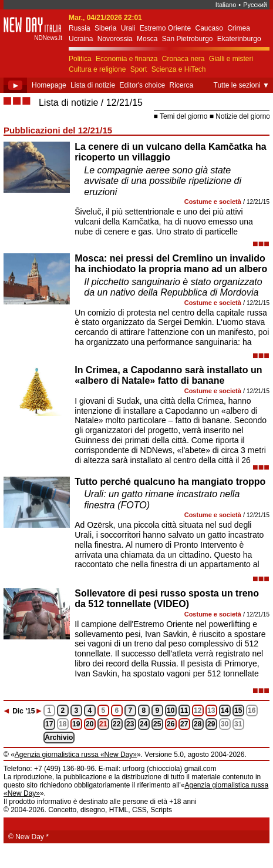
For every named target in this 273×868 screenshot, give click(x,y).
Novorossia (115, 39)
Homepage (49, 85)
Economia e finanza (127, 59)
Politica (80, 59)
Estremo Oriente (165, 28)
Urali (128, 28)
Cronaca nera (183, 59)
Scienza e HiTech (179, 69)
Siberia (105, 28)
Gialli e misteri (231, 59)
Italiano (226, 5)
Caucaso (209, 28)
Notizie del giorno (243, 116)
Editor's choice (142, 85)
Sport (139, 69)
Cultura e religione (97, 69)
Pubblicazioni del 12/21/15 (58, 130)
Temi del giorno (183, 116)
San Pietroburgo (188, 39)
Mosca (147, 39)
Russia (80, 28)
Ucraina (81, 39)
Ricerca (181, 85)
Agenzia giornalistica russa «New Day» (76, 755)
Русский (255, 5)
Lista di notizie (93, 85)
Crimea (239, 28)
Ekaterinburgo (239, 39)
